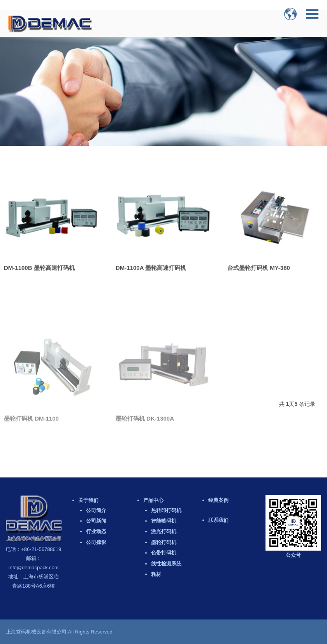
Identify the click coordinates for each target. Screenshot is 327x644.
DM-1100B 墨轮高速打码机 (39, 273)
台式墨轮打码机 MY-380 (259, 274)
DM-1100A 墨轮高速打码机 (151, 274)
